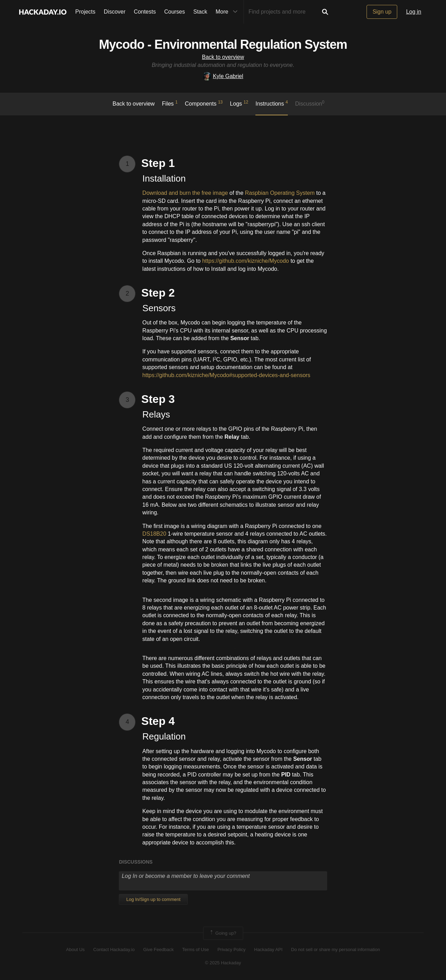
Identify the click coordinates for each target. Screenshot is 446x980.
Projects (85, 12)
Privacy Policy (232, 950)
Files (170, 103)
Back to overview (223, 57)
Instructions (272, 103)
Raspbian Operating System (280, 193)
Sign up (382, 12)
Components (204, 103)
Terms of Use (196, 950)
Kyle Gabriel (223, 76)
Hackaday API (268, 950)
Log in (414, 12)
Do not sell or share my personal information (335, 950)
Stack (200, 12)
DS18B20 (155, 534)
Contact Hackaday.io (114, 950)
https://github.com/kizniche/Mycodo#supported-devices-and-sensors (226, 375)
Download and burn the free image (185, 193)
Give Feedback (158, 950)
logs (239, 103)
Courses (175, 12)
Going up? (223, 933)
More (228, 12)
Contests (145, 12)
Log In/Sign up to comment (153, 899)
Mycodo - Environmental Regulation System (223, 44)
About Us (75, 950)
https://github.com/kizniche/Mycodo (245, 261)
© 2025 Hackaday (223, 963)
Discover (115, 12)
